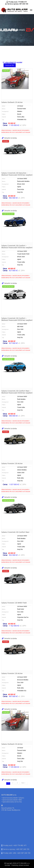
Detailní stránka (9, 138)
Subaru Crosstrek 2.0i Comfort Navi (15, 532)
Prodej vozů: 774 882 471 (17, 2)
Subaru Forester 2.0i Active (12, 463)
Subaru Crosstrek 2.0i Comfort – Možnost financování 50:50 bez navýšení (17, 247)
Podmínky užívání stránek (20, 865)
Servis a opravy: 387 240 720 (17, 4)
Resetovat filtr (10, 65)
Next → (24, 783)
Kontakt (7, 865)
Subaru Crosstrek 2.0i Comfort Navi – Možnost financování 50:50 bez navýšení (17, 392)
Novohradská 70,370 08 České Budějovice (11, 809)
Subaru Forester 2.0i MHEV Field (14, 603)
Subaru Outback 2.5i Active (12, 102)
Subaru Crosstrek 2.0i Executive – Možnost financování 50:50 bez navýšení (17, 174)
